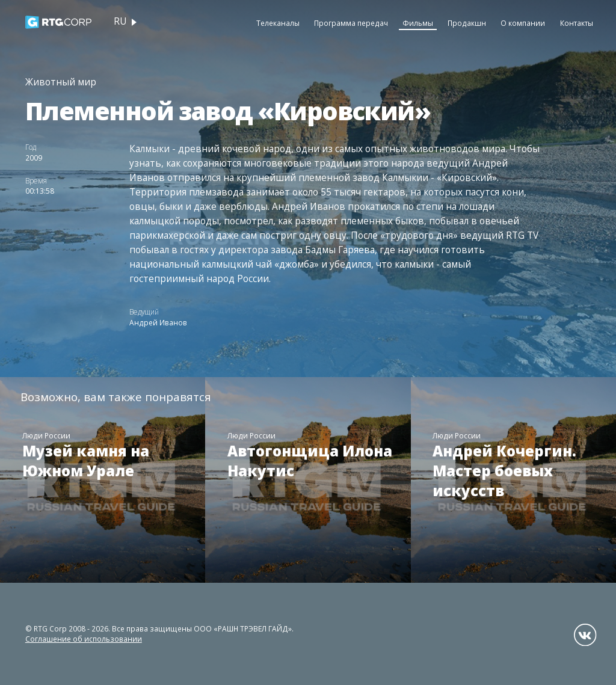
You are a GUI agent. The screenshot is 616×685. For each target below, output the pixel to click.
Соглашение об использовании (84, 639)
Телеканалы (278, 23)
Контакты (577, 23)
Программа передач (351, 23)
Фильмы (418, 23)
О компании (523, 23)
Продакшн (467, 23)
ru (120, 21)
